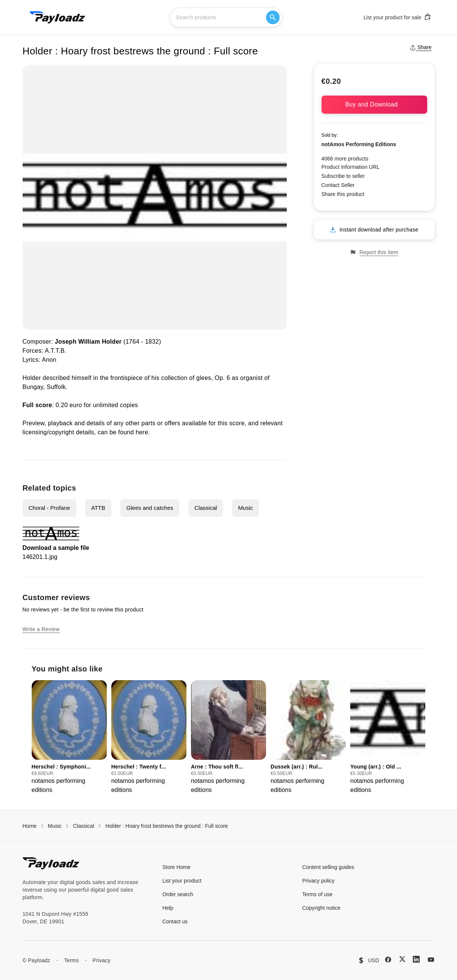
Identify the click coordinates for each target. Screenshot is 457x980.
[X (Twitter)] (402, 959)
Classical (206, 508)
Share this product (343, 194)
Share (421, 47)
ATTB (98, 508)
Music (245, 508)
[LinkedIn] (416, 959)
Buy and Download (374, 104)
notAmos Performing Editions (359, 144)
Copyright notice (321, 908)
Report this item (374, 252)
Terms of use (317, 894)
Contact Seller (338, 185)
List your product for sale (397, 17)
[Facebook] (388, 960)
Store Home (176, 867)
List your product (182, 881)
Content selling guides (328, 867)
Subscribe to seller (343, 176)
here (142, 432)
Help (168, 908)
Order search (178, 894)
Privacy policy (319, 881)
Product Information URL (351, 167)
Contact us (175, 921)
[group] (69, 737)
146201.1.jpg (40, 557)
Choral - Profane (49, 508)
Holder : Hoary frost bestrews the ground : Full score (166, 826)
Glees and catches (150, 508)
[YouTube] (431, 960)
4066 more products (345, 159)
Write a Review (41, 629)
